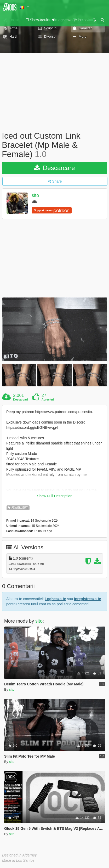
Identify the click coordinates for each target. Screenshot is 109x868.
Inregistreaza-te (87, 599)
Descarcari (20, 399)
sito (35, 195)
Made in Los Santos (18, 860)
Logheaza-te (55, 599)
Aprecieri (48, 399)
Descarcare (54, 168)
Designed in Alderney (19, 855)
